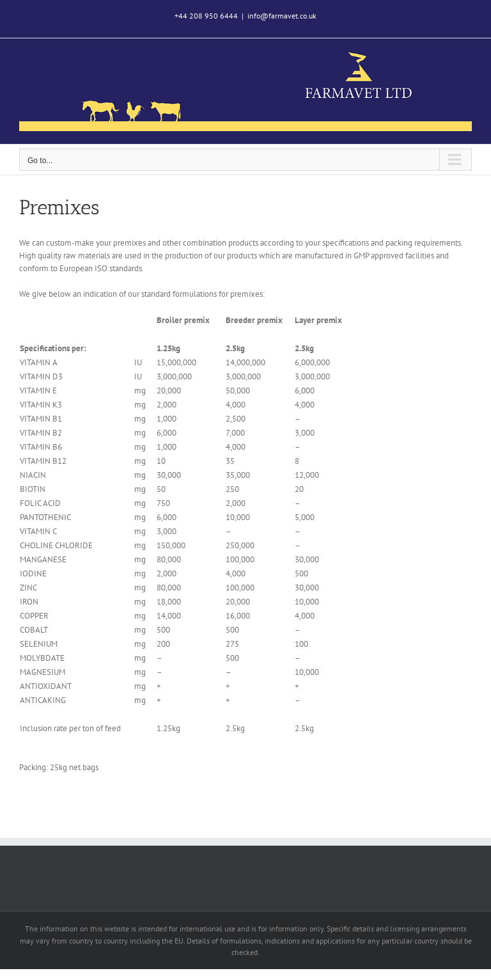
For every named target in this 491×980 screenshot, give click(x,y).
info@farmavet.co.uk (282, 16)
